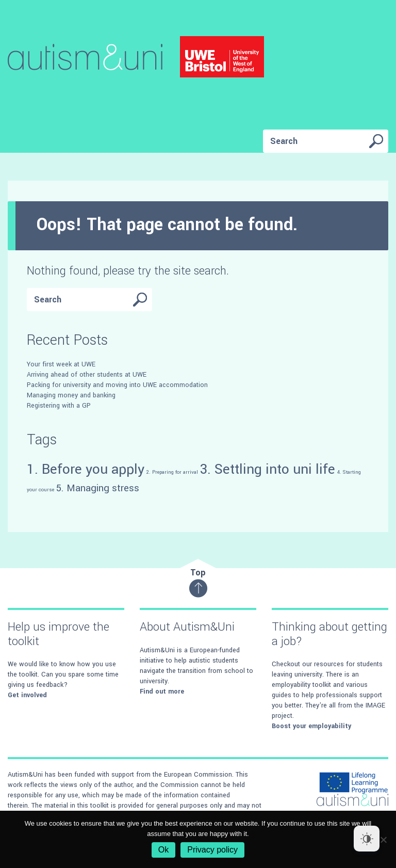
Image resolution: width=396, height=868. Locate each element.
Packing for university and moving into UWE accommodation (117, 385)
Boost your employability (311, 726)
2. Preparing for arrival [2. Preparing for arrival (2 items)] (172, 472)
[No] (383, 840)
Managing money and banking (71, 395)
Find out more (162, 692)
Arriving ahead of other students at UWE (87, 375)
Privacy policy (212, 850)
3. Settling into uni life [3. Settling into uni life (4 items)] (268, 469)
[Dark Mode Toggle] (367, 839)
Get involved (27, 695)
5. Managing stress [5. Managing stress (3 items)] (98, 488)
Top (198, 582)
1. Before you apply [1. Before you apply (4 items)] (86, 469)
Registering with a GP (59, 406)
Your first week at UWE (61, 364)
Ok (163, 850)
